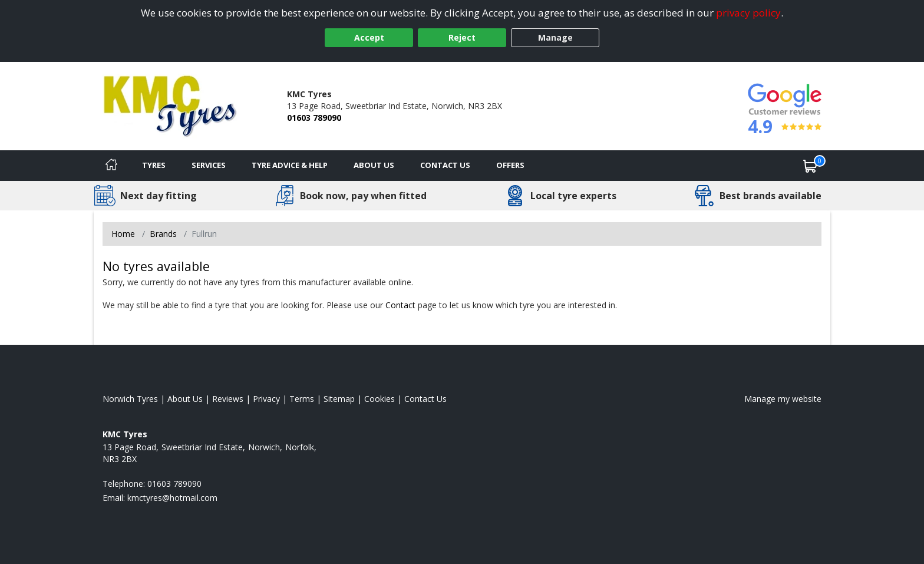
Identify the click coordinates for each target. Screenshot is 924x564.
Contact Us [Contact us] (445, 165)
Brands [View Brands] (163, 234)
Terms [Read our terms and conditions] (302, 399)
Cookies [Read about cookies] (379, 399)
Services (209, 165)
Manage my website (783, 399)
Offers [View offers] (510, 165)
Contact (400, 305)
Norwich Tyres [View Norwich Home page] (130, 399)
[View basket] (810, 166)
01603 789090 (314, 118)
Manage (555, 37)
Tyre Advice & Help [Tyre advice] (290, 165)
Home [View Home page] (123, 234)
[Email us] (172, 498)
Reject (462, 37)
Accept (369, 37)
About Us (374, 165)
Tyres (154, 165)
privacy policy (748, 13)
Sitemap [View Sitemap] (339, 399)
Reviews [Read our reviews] (228, 399)
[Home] (111, 166)
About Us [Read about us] (185, 399)
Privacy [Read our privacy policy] (266, 399)
